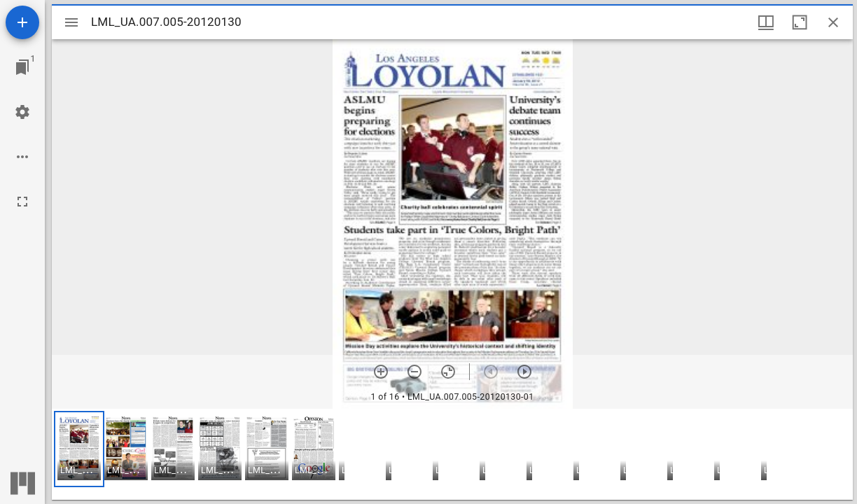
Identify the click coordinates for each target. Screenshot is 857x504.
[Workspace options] (22, 157)
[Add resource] (22, 22)
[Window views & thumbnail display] (766, 22)
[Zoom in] (381, 372)
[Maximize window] (800, 22)
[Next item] (524, 372)
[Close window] (833, 22)
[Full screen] (22, 202)
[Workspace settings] (22, 112)
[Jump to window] (22, 67)
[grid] (452, 454)
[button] (79, 449)
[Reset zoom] (448, 372)
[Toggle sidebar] (71, 22)
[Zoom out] (414, 372)
